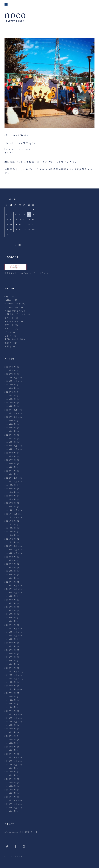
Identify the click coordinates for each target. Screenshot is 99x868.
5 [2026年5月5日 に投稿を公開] (16, 215)
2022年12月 (11, 478)
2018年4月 (10, 657)
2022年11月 (11, 481)
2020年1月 (10, 582)
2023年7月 (10, 460)
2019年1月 (10, 625)
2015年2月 (10, 793)
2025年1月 (10, 406)
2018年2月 (10, 664)
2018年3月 (10, 661)
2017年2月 (10, 707)
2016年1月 (10, 754)
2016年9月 (10, 725)
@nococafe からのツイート (21, 832)
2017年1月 (10, 711)
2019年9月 (10, 596)
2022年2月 (10, 503)
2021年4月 (10, 535)
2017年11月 (11, 675)
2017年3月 (10, 704)
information (11, 304)
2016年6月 (10, 736)
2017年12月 (11, 671)
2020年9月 (10, 557)
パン (7, 332)
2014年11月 (11, 804)
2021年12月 (11, 510)
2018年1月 (10, 668)
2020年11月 (11, 550)
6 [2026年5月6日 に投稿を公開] (20, 215)
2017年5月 (10, 697)
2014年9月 (10, 811)
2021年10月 (11, 517)
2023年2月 (10, 474)
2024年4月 (10, 435)
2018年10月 (11, 636)
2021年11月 (11, 514)
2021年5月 (10, 532)
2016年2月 (10, 750)
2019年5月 (10, 610)
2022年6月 (10, 492)
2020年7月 (10, 564)
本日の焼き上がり (14, 339)
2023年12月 (11, 446)
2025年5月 (10, 392)
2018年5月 (10, 654)
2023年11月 (11, 449)
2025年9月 (10, 385)
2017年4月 (10, 700)
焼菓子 (8, 343)
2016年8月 (10, 729)
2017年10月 (11, 679)
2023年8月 (10, 456)
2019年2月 (10, 621)
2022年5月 (10, 496)
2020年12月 (11, 546)
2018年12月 (11, 628)
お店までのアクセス (15, 314)
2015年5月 (10, 783)
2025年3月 (10, 399)
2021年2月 (10, 539)
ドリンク (9, 329)
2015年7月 (10, 775)
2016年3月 (10, 747)
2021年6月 (10, 528)
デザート (9, 325)
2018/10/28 (24, 149)
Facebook (15, 846)
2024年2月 (10, 439)
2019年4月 (10, 614)
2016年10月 (11, 722)
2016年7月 (10, 732)
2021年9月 (10, 521)
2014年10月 (11, 808)
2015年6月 (10, 779)
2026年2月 (10, 374)
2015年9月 (10, 768)
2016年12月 (11, 714)
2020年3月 (10, 575)
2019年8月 (10, 600)
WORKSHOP (12, 307)
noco (11, 149)
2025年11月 (11, 381)
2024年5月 (10, 431)
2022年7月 (10, 489)
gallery (9, 300)
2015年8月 (10, 772)
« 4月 (18, 245)
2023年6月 (10, 464)
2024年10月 (11, 417)
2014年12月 (11, 800)
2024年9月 (10, 421)
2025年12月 (11, 378)
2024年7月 (10, 428)
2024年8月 (10, 424)
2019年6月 (10, 607)
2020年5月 (10, 567)
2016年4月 (10, 743)
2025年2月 (10, 403)
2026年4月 (10, 370)
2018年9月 (10, 639)
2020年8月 (10, 560)
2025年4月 (10, 396)
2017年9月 (10, 682)
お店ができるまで (14, 311)
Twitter (7, 846)
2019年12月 (11, 586)
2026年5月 (10, 367)
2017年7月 (10, 689)
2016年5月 (10, 740)
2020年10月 (11, 553)
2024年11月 (11, 413)
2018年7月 (10, 646)
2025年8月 (10, 388)
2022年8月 (10, 485)
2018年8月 (10, 643)
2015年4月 (10, 786)
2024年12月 (11, 410)
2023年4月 (10, 471)
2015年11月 (11, 761)
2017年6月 (10, 693)
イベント (9, 153)
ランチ (8, 336)
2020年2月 (10, 578)
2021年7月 (10, 524)
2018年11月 (11, 632)
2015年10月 (11, 765)
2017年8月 (10, 686)
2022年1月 (10, 507)
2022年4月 (10, 499)
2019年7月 (10, 603)
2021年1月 (10, 542)
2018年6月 (10, 650)
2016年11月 (11, 718)
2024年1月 (10, 442)
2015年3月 (10, 790)
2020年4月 (10, 571)
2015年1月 (10, 797)
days (7, 296)
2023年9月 (10, 453)
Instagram (24, 846)
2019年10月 (11, 593)
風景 (7, 347)
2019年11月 (11, 589)
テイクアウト (12, 321)
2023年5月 (10, 467)
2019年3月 (10, 618)
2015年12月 (11, 757)
